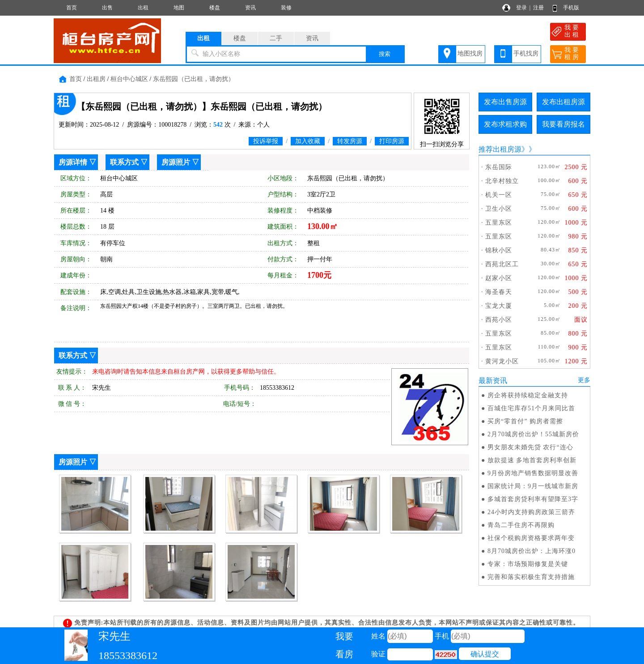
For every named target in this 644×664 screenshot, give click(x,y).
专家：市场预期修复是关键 (528, 564)
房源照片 (176, 162)
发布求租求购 (505, 124)
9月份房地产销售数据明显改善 (533, 473)
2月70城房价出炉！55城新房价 (533, 434)
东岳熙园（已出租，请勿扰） (194, 79)
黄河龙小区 (502, 361)
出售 (107, 8)
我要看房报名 (563, 124)
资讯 (250, 8)
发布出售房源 (505, 102)
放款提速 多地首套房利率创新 (532, 460)
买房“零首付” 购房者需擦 (525, 421)
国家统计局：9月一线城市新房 (533, 486)
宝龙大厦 (499, 306)
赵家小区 (499, 278)
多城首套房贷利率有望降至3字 (533, 499)
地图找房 (470, 53)
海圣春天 (499, 292)
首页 (72, 8)
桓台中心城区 (129, 79)
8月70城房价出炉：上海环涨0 (532, 551)
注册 (538, 8)
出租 (143, 8)
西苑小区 (499, 320)
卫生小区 (499, 209)
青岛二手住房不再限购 (521, 525)
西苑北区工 (502, 264)
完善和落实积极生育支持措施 (531, 577)
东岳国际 (499, 167)
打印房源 (392, 141)
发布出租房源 (563, 102)
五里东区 (499, 223)
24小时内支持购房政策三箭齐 (531, 512)
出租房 (96, 79)
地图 (179, 8)
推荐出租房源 (500, 149)
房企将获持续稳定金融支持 (528, 395)
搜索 (385, 54)
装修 (286, 8)
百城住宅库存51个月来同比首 (531, 408)
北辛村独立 (502, 181)
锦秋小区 (499, 250)
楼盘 (215, 8)
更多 (584, 380)
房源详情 (73, 162)
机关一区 (499, 195)
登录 (521, 8)
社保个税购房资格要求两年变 (531, 538)
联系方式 (124, 162)
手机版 (571, 8)
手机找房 (526, 53)
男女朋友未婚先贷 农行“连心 (530, 447)
